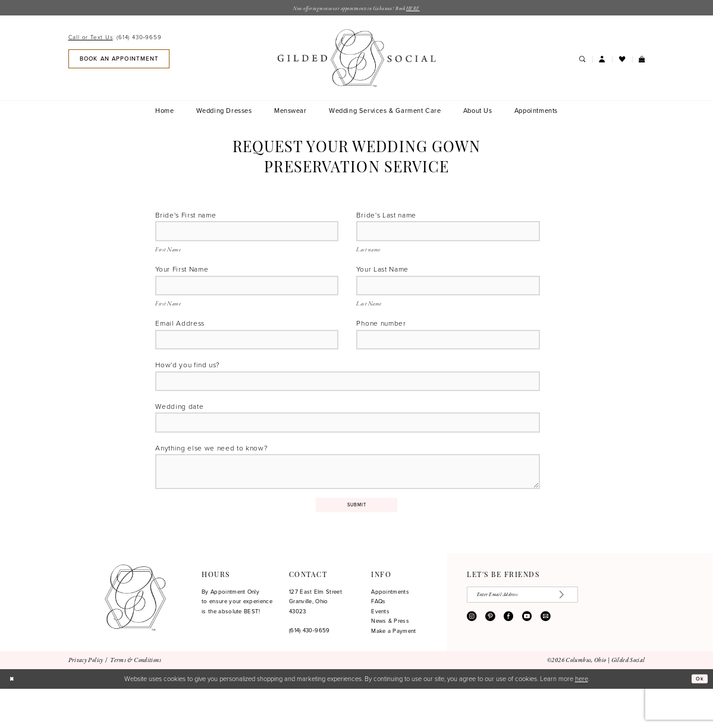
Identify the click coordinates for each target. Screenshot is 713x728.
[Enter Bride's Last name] (448, 236)
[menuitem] (117, 39)
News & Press (390, 660)
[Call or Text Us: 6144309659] (115, 39)
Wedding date (179, 428)
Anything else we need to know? (211, 474)
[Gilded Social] (135, 637)
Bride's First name (186, 217)
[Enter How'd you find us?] (348, 400)
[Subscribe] (594, 636)
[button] (602, 61)
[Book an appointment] (119, 60)
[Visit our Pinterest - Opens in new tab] (490, 660)
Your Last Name (382, 275)
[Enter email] (538, 636)
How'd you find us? (187, 381)
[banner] (356, 60)
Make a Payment (393, 670)
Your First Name (182, 275)
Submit (357, 542)
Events (380, 651)
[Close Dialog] (13, 718)
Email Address (180, 335)
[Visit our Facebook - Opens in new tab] (508, 660)
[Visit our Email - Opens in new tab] (545, 660)
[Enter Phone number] (448, 354)
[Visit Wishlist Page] (622, 61)
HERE (429, 10)
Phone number (381, 335)
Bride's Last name (386, 217)
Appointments (390, 631)
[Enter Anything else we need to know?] (348, 502)
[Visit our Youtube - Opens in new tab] (527, 660)
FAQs (378, 641)
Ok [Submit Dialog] (698, 718)
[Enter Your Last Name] (448, 294)
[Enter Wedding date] (348, 446)
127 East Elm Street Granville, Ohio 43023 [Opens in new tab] (315, 641)
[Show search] (582, 61)
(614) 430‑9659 (310, 670)
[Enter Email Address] (247, 354)
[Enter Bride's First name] (247, 236)
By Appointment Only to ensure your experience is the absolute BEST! (237, 641)
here (582, 718)
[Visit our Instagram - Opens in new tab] (472, 660)
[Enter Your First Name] (247, 294)
